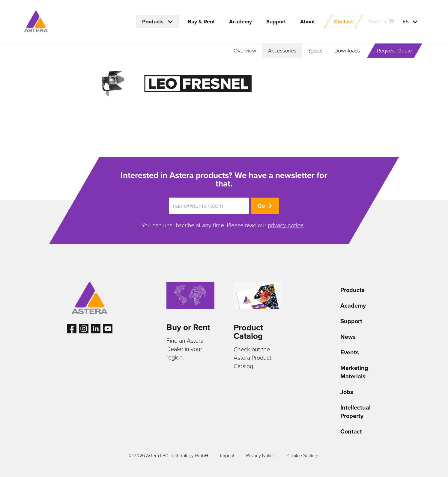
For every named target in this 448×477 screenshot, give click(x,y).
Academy (353, 306)
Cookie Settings (303, 456)
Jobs (347, 392)
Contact (351, 431)
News (348, 337)
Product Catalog (248, 332)
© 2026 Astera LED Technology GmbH (169, 456)
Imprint (227, 456)
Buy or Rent (188, 327)
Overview (245, 51)
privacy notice (286, 225)
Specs (315, 51)
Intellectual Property (355, 412)
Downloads (347, 51)
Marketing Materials (354, 372)
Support (351, 321)
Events (350, 352)
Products (352, 290)
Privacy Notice (261, 456)
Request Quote (394, 51)
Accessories (282, 51)
